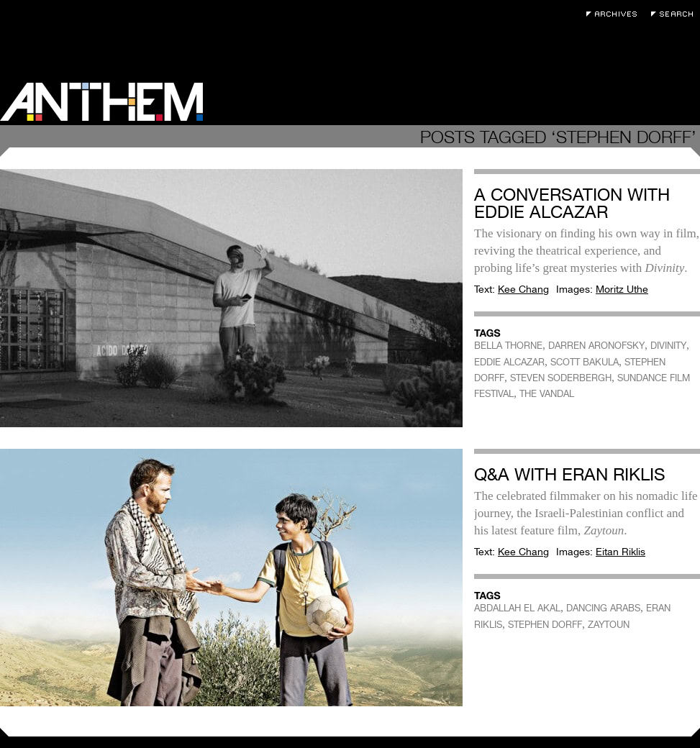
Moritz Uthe (622, 289)
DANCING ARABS (603, 608)
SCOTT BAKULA (585, 362)
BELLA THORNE (508, 346)
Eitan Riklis (621, 552)
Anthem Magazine (101, 102)
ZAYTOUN (609, 625)
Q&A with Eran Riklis (570, 474)
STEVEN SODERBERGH (561, 378)
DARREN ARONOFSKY (596, 346)
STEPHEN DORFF (545, 625)
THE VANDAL (547, 394)
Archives (615, 14)
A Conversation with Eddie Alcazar (572, 203)
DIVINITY (668, 346)
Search (676, 14)
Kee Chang (523, 289)
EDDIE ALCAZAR (509, 362)
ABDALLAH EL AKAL (517, 608)
